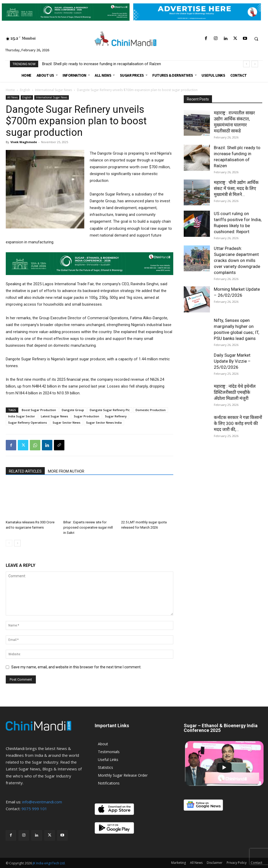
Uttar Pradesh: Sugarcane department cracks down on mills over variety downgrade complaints (237, 260)
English (25, 90)
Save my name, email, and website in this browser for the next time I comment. (76, 667)
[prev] (246, 64)
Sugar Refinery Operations (27, 422)
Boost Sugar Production (39, 410)
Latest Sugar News (54, 416)
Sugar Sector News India (104, 422)
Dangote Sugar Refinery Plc (110, 410)
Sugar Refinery (116, 416)
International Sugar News (54, 90)
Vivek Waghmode (24, 142)
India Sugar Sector (22, 416)
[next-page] (17, 543)
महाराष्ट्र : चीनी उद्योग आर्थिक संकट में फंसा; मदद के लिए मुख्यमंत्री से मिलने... (236, 188)
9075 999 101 (34, 809)
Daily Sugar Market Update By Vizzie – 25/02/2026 (232, 361)
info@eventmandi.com (42, 802)
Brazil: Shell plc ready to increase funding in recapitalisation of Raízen (102, 64)
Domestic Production (151, 410)
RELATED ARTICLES (25, 471)
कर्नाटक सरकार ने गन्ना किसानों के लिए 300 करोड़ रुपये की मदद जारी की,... (238, 423)
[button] (256, 39)
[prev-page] (9, 543)
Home (10, 90)
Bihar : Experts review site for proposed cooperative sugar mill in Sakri (88, 527)
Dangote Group (73, 410)
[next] (255, 64)
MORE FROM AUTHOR (66, 471)
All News (13, 97)
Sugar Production (86, 416)
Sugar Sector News (66, 422)
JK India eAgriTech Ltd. (49, 863)
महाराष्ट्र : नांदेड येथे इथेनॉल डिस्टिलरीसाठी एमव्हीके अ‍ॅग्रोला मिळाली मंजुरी (235, 392)
